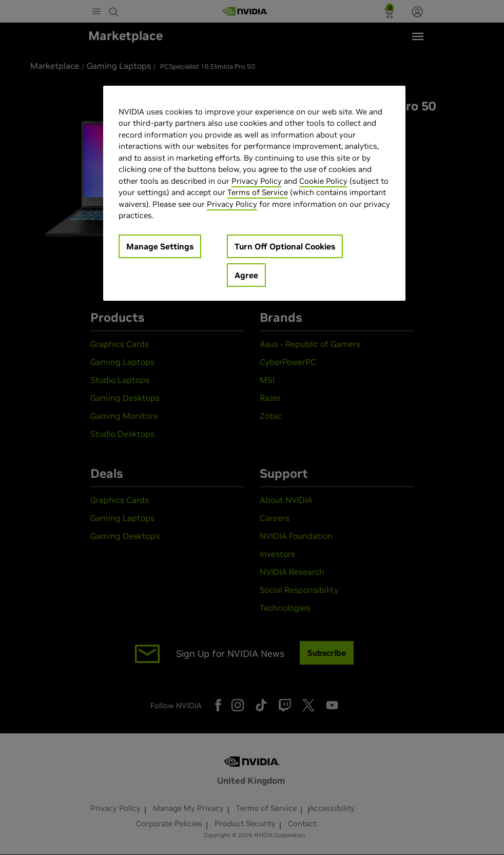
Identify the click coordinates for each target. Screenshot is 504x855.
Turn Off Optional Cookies (285, 246)
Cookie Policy (323, 181)
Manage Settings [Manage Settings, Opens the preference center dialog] (160, 246)
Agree (246, 275)
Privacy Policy (257, 181)
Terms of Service (258, 192)
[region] (254, 193)
